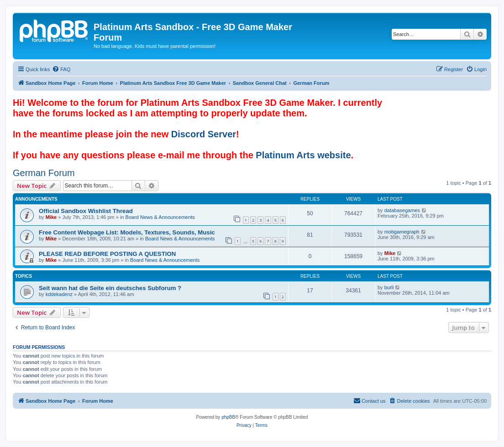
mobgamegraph (402, 232)
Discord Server (204, 134)
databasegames (402, 210)
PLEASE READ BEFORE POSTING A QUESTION (107, 254)
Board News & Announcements (160, 217)
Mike (51, 217)
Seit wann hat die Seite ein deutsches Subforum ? (110, 288)
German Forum (44, 173)
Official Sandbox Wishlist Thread (86, 211)
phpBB (228, 417)
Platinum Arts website (303, 155)
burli (389, 287)
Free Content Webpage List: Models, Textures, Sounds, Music (127, 232)
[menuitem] (61, 69)
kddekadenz (59, 294)
